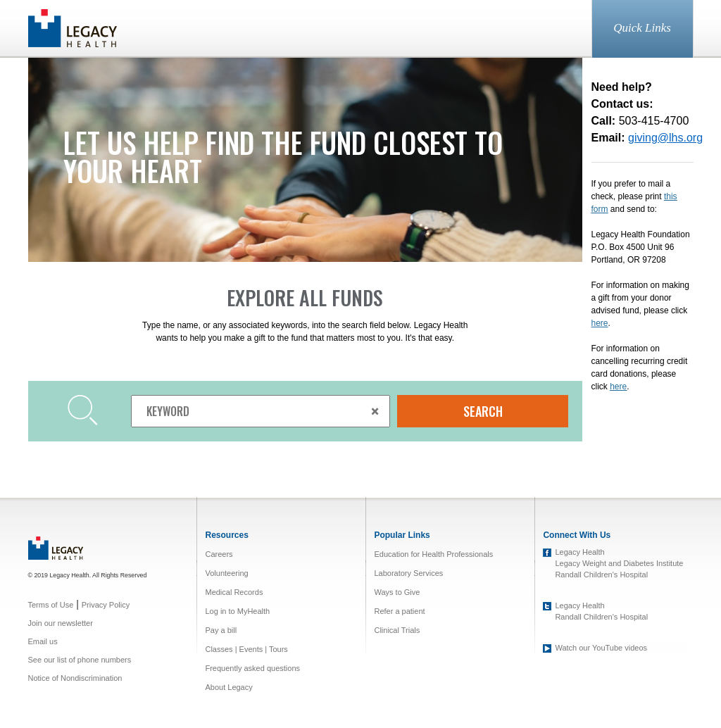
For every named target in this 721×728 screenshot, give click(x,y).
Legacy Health (579, 552)
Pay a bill (221, 630)
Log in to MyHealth (237, 611)
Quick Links (642, 28)
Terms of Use (51, 605)
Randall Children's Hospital (601, 575)
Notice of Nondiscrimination (75, 678)
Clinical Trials (397, 630)
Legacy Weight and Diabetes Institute (619, 563)
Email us (43, 641)
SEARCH (483, 411)
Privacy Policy (106, 605)
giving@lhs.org (665, 138)
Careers (219, 554)
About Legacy (228, 687)
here (618, 387)
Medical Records (234, 592)
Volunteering (226, 573)
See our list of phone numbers (80, 660)
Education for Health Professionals (433, 554)
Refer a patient (399, 611)
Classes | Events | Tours (246, 649)
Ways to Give (397, 592)
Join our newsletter (61, 623)
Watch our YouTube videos (601, 648)
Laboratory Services (408, 573)
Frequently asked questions (252, 668)
